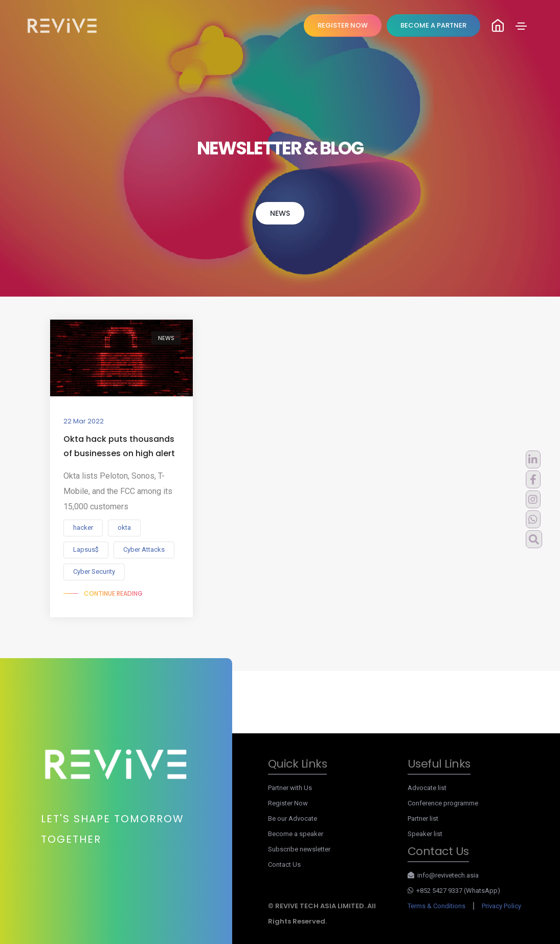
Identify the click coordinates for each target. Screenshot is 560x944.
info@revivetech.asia (443, 875)
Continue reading (113, 593)
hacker (83, 527)
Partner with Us (290, 788)
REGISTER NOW (343, 25)
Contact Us (284, 864)
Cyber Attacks (144, 549)
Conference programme (443, 803)
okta (124, 527)
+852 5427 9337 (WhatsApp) (454, 891)
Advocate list (427, 788)
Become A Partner (433, 25)
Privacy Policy (501, 906)
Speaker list (425, 834)
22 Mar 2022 (84, 421)
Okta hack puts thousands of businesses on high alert (119, 446)
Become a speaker (296, 834)
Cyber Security (94, 571)
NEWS (280, 213)
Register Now (288, 803)
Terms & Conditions (436, 906)
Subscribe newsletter (299, 849)
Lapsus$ (86, 549)
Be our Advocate (293, 818)
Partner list (423, 818)
